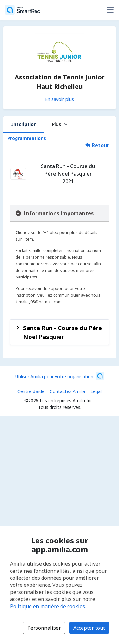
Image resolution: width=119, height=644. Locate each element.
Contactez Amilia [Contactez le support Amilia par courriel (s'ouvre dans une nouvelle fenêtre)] (67, 391)
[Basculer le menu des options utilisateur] (110, 10)
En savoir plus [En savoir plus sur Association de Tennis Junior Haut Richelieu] (60, 99)
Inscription (24, 124)
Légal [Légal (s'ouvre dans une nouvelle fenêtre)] (96, 391)
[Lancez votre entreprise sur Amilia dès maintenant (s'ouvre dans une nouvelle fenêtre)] (60, 376)
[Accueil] (23, 10)
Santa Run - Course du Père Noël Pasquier (63, 332)
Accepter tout (89, 628)
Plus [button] (60, 124)
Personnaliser (44, 628)
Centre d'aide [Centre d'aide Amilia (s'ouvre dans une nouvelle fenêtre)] (31, 391)
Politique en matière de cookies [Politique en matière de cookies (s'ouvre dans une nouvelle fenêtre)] (48, 606)
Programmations (27, 138)
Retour (97, 145)
